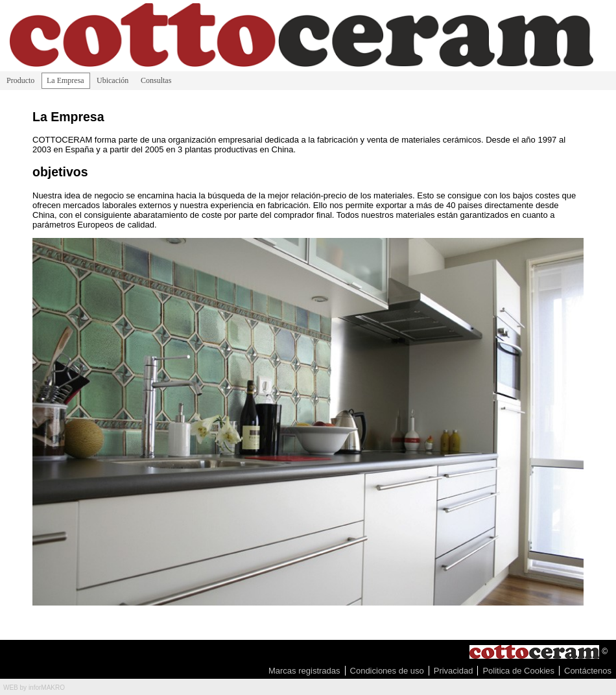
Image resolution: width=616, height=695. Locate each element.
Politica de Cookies (518, 671)
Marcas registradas (304, 671)
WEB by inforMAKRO (34, 688)
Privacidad (454, 671)
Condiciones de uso (387, 671)
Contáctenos (588, 671)
